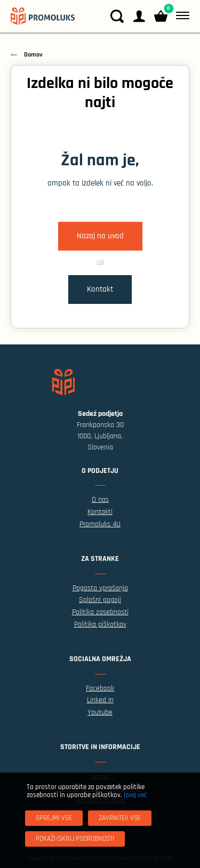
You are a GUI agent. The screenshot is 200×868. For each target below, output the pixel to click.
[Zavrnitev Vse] (120, 818)
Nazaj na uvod (100, 236)
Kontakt (100, 289)
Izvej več (135, 795)
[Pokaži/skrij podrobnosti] (75, 839)
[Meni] (181, 16)
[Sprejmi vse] (54, 818)
